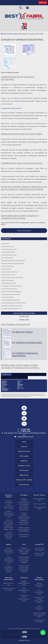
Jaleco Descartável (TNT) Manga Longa (9, 560)
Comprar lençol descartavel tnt (12, 308)
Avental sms (5, 244)
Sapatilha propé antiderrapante (12, 292)
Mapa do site (24, 475)
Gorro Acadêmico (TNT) (39, 500)
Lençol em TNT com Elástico (39, 549)
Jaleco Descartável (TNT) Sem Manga (9, 569)
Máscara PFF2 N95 (9, 584)
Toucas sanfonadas (8, 297)
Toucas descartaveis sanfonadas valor (14, 303)
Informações (6, 239)
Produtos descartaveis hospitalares (13, 263)
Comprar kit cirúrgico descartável (12, 306)
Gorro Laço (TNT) (39, 504)
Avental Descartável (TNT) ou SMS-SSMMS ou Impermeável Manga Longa (9, 525)
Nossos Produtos (24, 451)
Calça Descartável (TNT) (39, 592)
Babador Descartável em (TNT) (24, 583)
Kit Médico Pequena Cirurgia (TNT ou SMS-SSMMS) (24, 551)
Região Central (7, 374)
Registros (24, 461)
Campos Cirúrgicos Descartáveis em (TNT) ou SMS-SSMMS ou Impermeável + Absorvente (24, 519)
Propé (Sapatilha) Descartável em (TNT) (39, 615)
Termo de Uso (24, 484)
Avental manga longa (8, 275)
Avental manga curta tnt (10, 272)
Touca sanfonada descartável (11, 294)
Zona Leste (42, 374)
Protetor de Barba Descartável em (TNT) (24, 598)
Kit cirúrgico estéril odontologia (12, 286)
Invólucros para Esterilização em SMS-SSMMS (24, 529)
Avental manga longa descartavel (12, 278)
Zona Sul (34, 374)
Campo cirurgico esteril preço (11, 300)
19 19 (24, 430)
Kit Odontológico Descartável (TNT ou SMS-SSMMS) (24, 560)
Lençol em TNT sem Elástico (39, 554)
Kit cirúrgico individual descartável (25, 355)
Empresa (24, 446)
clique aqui (25, 222)
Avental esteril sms (8, 266)
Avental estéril (6, 269)
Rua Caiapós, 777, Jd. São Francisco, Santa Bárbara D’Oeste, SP (24, 434)
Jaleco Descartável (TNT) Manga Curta (9, 551)
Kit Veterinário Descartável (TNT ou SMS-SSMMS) (24, 569)
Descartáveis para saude (9, 249)
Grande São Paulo (8, 378)
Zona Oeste (25, 374)
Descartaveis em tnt (8, 247)
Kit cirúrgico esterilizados (27, 343)
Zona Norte (16, 374)
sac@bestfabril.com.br (24, 437)
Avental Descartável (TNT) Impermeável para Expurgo (9, 504)
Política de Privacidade (24, 480)
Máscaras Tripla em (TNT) (9, 589)
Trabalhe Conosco (24, 465)
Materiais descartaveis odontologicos (13, 261)
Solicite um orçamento (24, 231)
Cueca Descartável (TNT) (39, 608)
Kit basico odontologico (9, 255)
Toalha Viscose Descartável (24, 535)
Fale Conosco (24, 470)
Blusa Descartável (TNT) (39, 585)
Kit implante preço (7, 258)
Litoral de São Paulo (21, 378)
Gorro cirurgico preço (8, 252)
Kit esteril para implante (9, 289)
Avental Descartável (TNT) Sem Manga (9, 535)
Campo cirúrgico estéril (9, 283)
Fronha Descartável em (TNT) (24, 590)
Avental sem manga (8, 280)
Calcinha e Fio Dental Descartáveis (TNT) (39, 600)
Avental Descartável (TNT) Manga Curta (9, 514)
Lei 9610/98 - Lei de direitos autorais (22, 396)
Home (24, 442)
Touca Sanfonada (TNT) (39, 508)
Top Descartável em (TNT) (39, 621)
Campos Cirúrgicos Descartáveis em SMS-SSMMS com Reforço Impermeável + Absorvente (24, 504)
